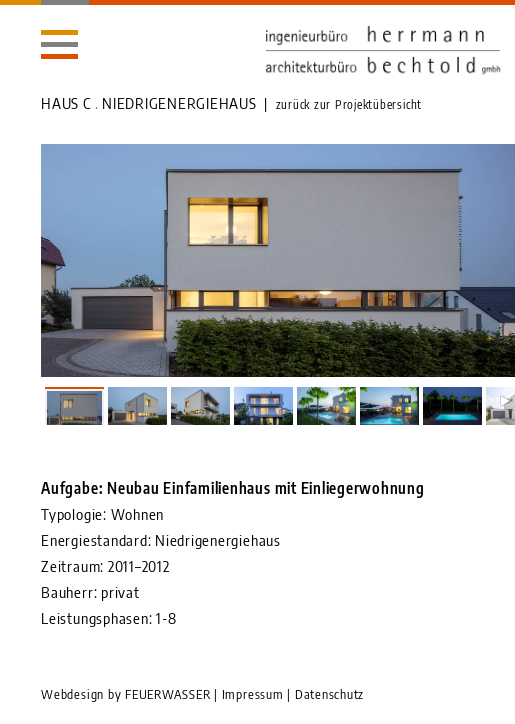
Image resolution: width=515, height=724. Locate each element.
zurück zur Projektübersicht (349, 104)
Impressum (253, 694)
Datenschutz (329, 694)
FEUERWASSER (167, 694)
